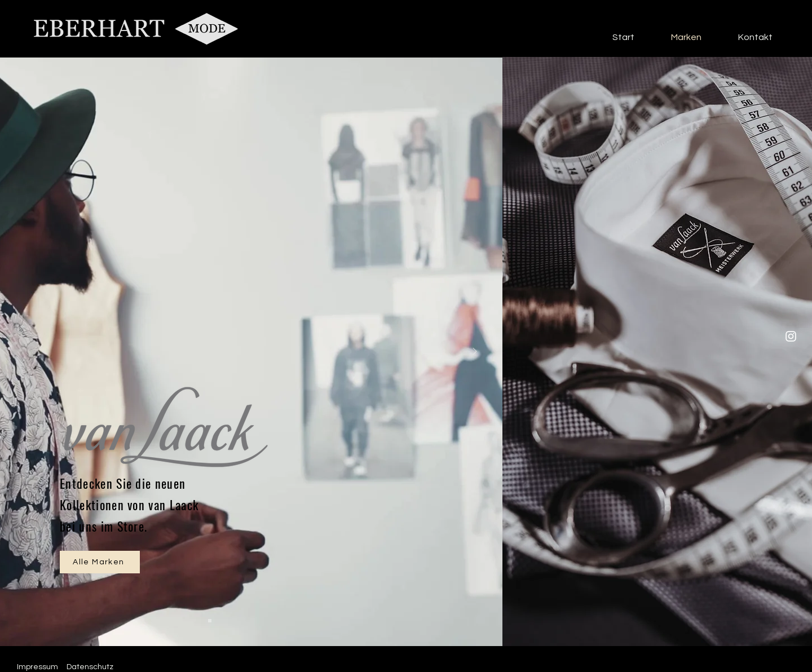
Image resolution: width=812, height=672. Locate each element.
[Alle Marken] (100, 562)
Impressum (37, 667)
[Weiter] (475, 352)
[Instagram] (791, 336)
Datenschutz (90, 667)
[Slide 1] (210, 621)
